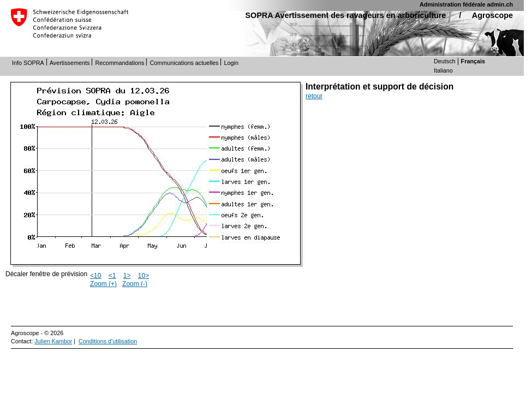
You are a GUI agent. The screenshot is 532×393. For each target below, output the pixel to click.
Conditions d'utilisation (108, 341)
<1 (112, 276)
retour (314, 96)
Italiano (443, 70)
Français (473, 61)
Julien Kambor (53, 341)
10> (144, 276)
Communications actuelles (184, 63)
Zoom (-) (135, 284)
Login (231, 63)
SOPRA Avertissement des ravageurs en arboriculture (345, 15)
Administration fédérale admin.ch (466, 4)
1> (127, 276)
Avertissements (70, 63)
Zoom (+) (103, 284)
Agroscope (492, 15)
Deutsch (445, 61)
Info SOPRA (28, 63)
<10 (95, 276)
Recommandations (119, 63)
